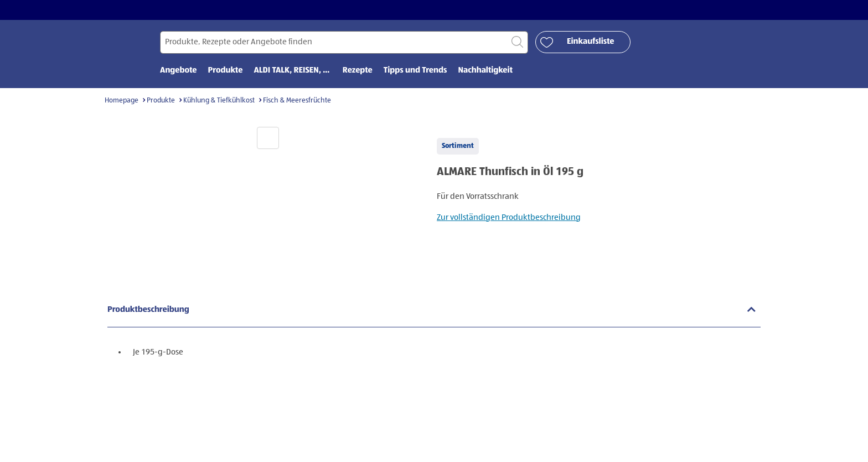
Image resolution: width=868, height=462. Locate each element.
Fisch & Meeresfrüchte (297, 101)
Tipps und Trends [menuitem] (415, 71)
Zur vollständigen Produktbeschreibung (509, 217)
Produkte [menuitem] (226, 71)
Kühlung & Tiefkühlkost (219, 101)
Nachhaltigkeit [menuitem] (485, 71)
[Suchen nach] (344, 42)
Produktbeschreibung (148, 310)
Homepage (122, 101)
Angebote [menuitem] (179, 71)
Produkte (161, 101)
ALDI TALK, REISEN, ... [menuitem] (292, 71)
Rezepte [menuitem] (358, 71)
